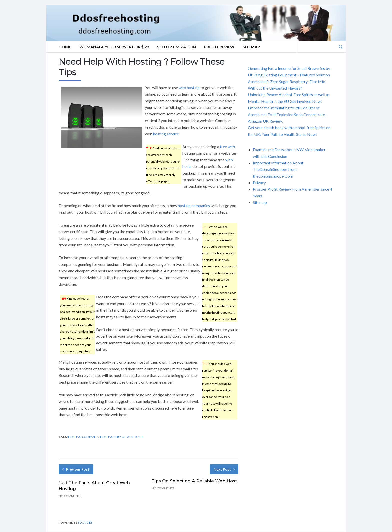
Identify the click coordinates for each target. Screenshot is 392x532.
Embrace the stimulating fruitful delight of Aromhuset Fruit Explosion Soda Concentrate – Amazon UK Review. (288, 114)
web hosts (135, 437)
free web (228, 147)
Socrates (85, 523)
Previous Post (76, 469)
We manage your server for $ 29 (114, 47)
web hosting (189, 88)
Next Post (224, 469)
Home (65, 47)
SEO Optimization (177, 47)
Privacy (259, 183)
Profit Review (219, 47)
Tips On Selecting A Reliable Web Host (194, 481)
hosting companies (194, 206)
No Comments (70, 496)
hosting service (166, 134)
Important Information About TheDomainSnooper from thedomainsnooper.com (278, 169)
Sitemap (251, 47)
